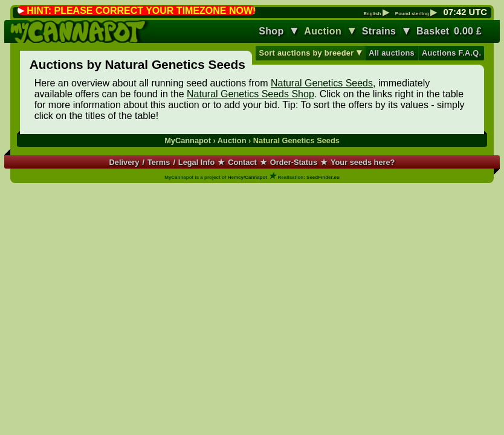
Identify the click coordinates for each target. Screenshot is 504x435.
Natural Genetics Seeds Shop (250, 94)
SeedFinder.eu (323, 177)
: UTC (465, 12)
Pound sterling (416, 14)
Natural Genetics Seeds (322, 83)
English (376, 14)
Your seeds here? (363, 162)
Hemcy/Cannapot (247, 177)
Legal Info (196, 162)
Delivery (124, 162)
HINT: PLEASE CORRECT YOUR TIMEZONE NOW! (141, 11)
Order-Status (294, 162)
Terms (159, 162)
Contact (242, 162)
